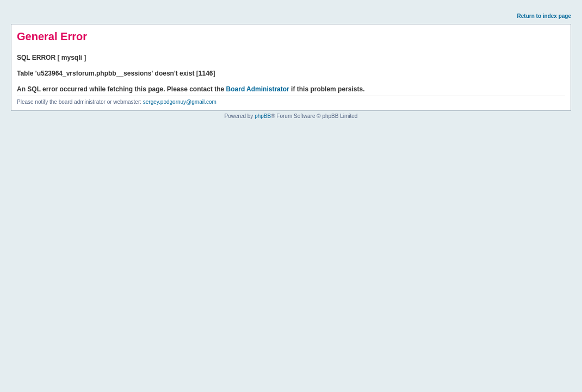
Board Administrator (258, 89)
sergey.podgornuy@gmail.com (180, 102)
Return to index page (544, 16)
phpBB (263, 116)
